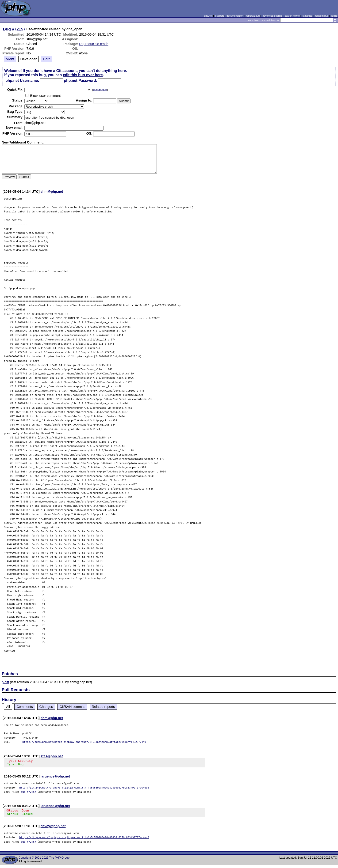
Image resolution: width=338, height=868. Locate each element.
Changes (46, 707)
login (334, 16)
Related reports (103, 707)
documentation (235, 16)
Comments (25, 707)
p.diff (5, 682)
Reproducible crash (94, 44)
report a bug (253, 16)
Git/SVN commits (72, 707)
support (219, 16)
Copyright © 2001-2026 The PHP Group (44, 860)
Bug (7, 29)
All (8, 707)
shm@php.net (52, 192)
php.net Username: (22, 81)
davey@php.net (53, 829)
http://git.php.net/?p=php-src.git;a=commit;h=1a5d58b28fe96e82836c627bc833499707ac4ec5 (84, 789)
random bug (322, 16)
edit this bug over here (83, 75)
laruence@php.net (55, 778)
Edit (46, 59)
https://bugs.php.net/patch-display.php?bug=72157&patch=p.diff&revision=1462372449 (84, 742)
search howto (292, 16)
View (10, 59)
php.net (208, 16)
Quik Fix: (15, 90)
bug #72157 (29, 793)
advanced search (272, 16)
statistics (307, 16)
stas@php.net (52, 756)
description (100, 90)
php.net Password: (81, 81)
